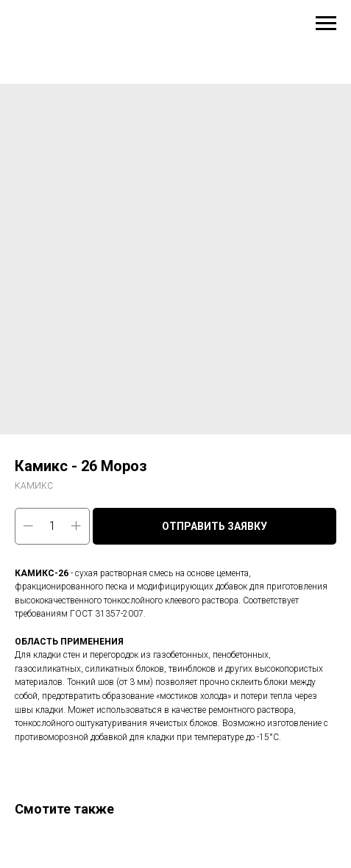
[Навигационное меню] (326, 24)
